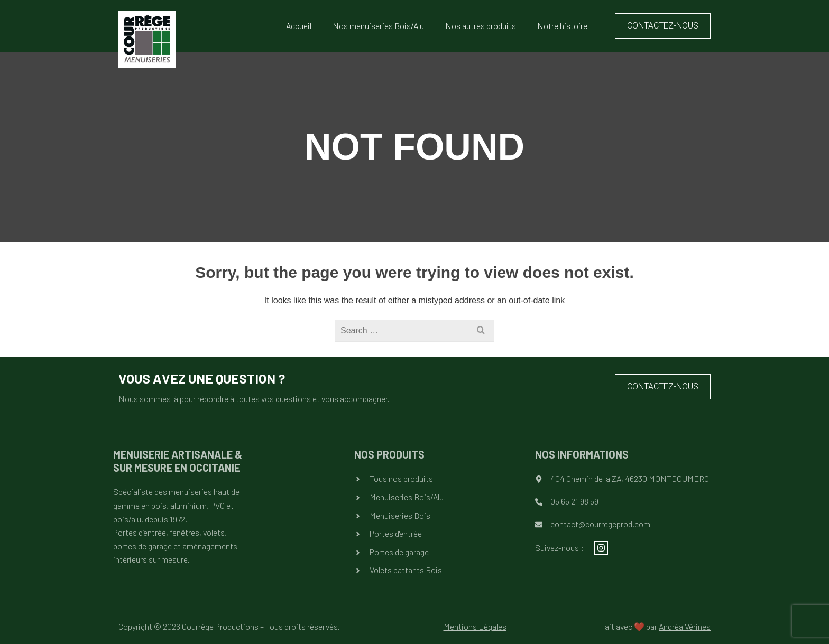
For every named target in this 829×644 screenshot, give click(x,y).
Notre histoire (562, 26)
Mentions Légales (475, 626)
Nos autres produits (481, 26)
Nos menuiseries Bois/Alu (378, 26)
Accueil (299, 26)
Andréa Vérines (685, 626)
